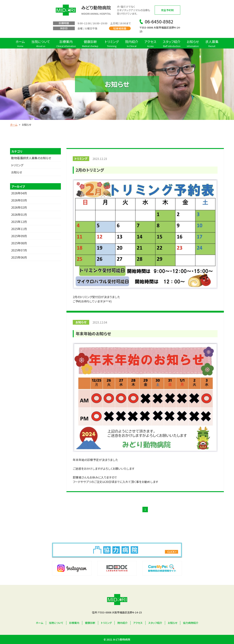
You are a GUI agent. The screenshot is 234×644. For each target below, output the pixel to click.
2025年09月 (19, 236)
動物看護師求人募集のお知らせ (31, 158)
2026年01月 (19, 214)
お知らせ (17, 172)
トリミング (17, 165)
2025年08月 (19, 243)
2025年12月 (19, 222)
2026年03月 (19, 200)
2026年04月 (19, 193)
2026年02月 (19, 207)
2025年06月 (19, 257)
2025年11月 (19, 229)
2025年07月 (19, 250)
